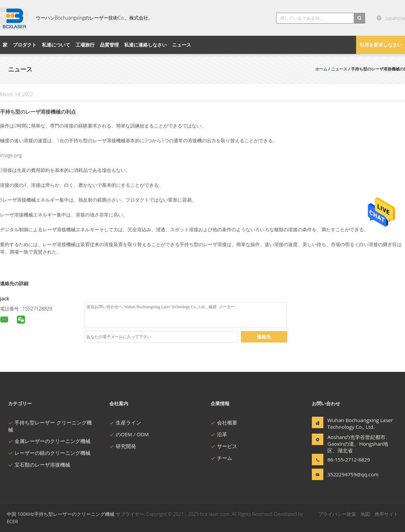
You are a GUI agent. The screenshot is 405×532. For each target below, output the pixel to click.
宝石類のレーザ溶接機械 (39, 465)
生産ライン (125, 422)
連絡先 (264, 337)
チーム (221, 458)
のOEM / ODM (129, 434)
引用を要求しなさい (381, 45)
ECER (12, 521)
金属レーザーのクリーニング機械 (49, 441)
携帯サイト (386, 514)
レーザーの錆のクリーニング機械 (49, 453)
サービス (224, 446)
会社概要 (224, 422)
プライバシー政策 (337, 514)
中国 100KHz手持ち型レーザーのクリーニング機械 (61, 514)
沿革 (219, 434)
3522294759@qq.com (349, 474)
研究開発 (123, 446)
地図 (365, 514)
